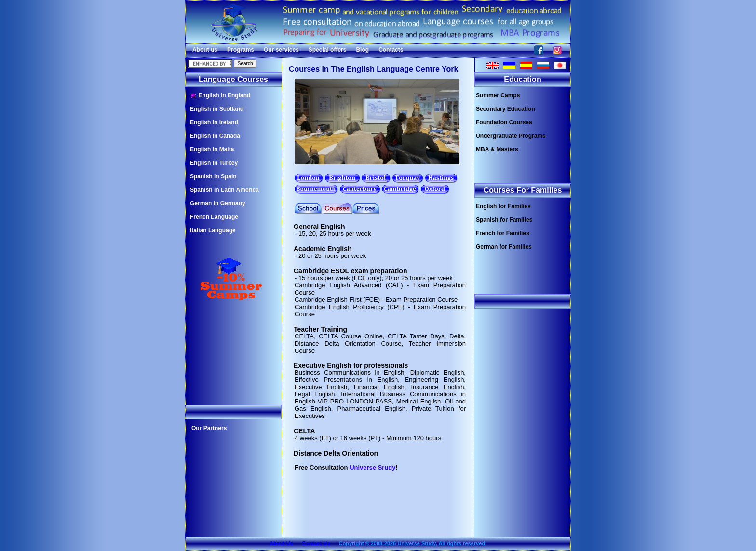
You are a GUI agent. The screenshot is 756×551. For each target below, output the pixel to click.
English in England (220, 96)
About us (205, 50)
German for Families (504, 247)
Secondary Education (506, 109)
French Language (214, 217)
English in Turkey (214, 163)
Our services (281, 50)
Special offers (328, 50)
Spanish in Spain (213, 176)
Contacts (391, 50)
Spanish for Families (504, 220)
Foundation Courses (504, 122)
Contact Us (316, 543)
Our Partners (209, 428)
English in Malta (212, 149)
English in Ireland (214, 122)
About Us (281, 543)
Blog (362, 50)
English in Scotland (217, 109)
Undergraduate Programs (511, 136)
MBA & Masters (497, 149)
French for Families (503, 233)
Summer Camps (498, 95)
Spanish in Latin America (224, 190)
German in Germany (218, 203)
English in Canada (215, 136)
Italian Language (213, 230)
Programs (241, 50)
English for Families (503, 206)
